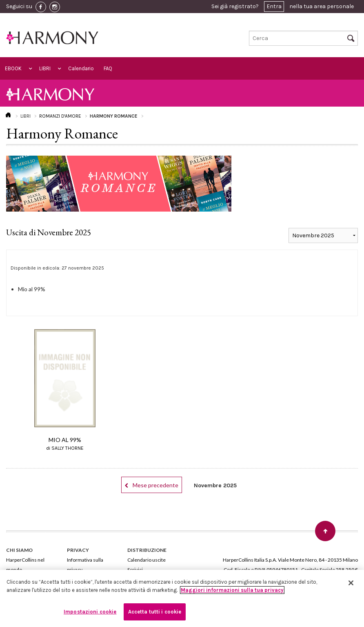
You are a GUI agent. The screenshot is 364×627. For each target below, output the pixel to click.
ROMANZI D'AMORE (60, 116)
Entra (274, 6)
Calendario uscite (146, 560)
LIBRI (45, 68)
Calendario (81, 68)
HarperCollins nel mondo (25, 565)
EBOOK (13, 68)
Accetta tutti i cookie (155, 612)
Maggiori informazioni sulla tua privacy (232, 590)
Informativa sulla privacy (85, 565)
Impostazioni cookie (90, 612)
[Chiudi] (351, 583)
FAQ (108, 68)
